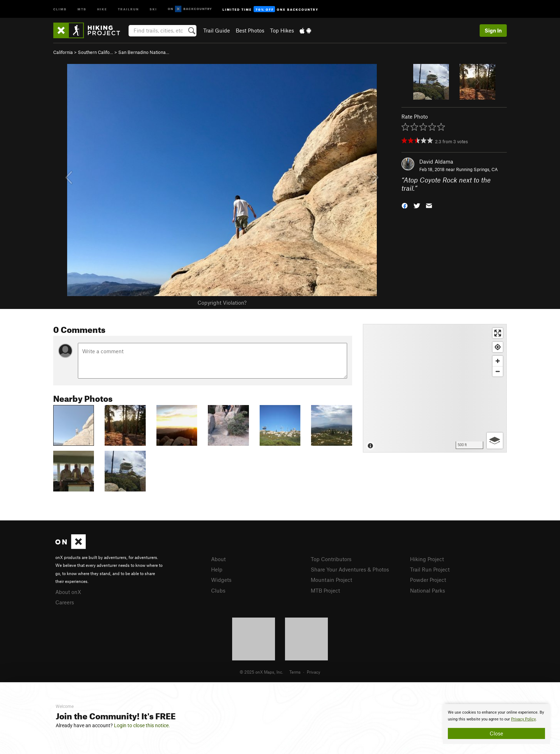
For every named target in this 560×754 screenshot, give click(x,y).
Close (496, 733)
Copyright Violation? (222, 303)
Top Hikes (282, 30)
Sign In (493, 30)
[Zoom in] (498, 361)
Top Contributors (331, 559)
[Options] (495, 441)
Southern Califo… (96, 52)
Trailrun (128, 9)
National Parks (427, 590)
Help (217, 569)
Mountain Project (331, 580)
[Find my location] (498, 347)
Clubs (218, 590)
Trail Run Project (430, 569)
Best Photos (250, 30)
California (63, 52)
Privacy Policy (523, 719)
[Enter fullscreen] (498, 333)
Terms (295, 672)
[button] (405, 205)
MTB (82, 9)
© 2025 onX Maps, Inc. (261, 672)
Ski (153, 9)
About (218, 559)
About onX (68, 592)
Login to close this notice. (142, 725)
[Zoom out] (498, 371)
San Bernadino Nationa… (144, 52)
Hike (102, 9)
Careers (65, 602)
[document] (496, 724)
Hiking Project (427, 559)
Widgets (221, 580)
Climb (60, 9)
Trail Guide (217, 30)
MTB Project (325, 590)
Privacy (314, 672)
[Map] (435, 388)
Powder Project (428, 580)
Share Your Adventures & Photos (350, 569)
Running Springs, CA (477, 169)
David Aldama (436, 161)
